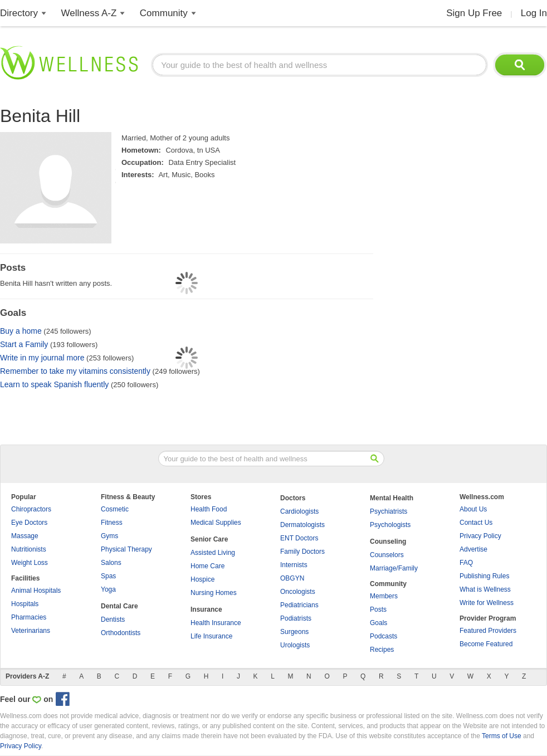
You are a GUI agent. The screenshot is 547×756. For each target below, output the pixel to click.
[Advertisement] (437, 270)
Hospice (202, 579)
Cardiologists (299, 511)
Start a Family (24, 344)
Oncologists (298, 592)
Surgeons (294, 632)
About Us (473, 509)
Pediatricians (299, 605)
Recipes (382, 650)
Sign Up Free (474, 13)
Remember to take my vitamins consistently (75, 371)
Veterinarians (31, 631)
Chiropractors (31, 509)
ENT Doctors (299, 538)
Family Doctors (302, 552)
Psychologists (390, 525)
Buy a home (21, 331)
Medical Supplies (216, 523)
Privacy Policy (480, 536)
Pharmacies (29, 617)
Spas (108, 576)
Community (164, 13)
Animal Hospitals (36, 591)
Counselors (387, 555)
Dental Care (119, 606)
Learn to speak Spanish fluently (54, 384)
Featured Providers (488, 631)
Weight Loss (30, 563)
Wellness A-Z (89, 13)
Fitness (112, 523)
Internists (294, 565)
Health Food (209, 509)
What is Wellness (485, 589)
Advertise (473, 549)
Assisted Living (213, 553)
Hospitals (25, 604)
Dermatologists (302, 525)
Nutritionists (29, 549)
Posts (378, 609)
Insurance (206, 609)
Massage (25, 536)
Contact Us (476, 523)
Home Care (207, 566)
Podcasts (384, 636)
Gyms (109, 536)
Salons (111, 563)
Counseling (388, 542)
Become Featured (486, 644)
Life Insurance (211, 636)
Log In (534, 13)
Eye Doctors (29, 523)
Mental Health (392, 498)
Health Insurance (216, 623)
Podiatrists (296, 618)
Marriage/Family (394, 568)
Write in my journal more (42, 358)
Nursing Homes (214, 593)
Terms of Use (502, 736)
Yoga (108, 589)
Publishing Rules (484, 576)
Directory (19, 13)
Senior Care (209, 539)
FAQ (466, 563)
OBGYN (292, 578)
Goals (378, 623)
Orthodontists (121, 633)
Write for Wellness (487, 603)
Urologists (295, 645)
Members (384, 596)
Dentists (113, 620)
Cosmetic (115, 509)
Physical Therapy (126, 549)
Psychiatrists (389, 511)
